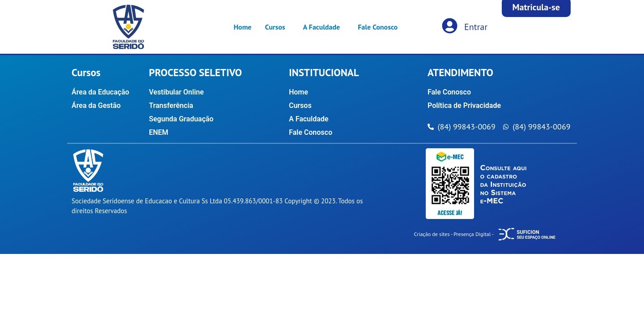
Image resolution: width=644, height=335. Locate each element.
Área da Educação (100, 92)
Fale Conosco (378, 27)
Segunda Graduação (181, 119)
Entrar (476, 27)
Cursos (275, 27)
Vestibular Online (176, 92)
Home (242, 27)
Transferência (171, 105)
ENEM (159, 132)
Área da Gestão (96, 105)
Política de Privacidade (464, 105)
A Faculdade (322, 27)
